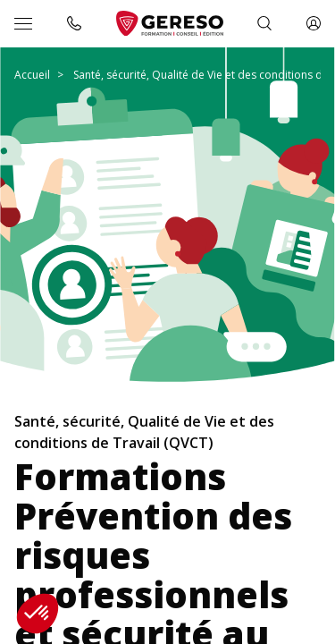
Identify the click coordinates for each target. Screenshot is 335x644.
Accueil (32, 75)
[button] (38, 614)
